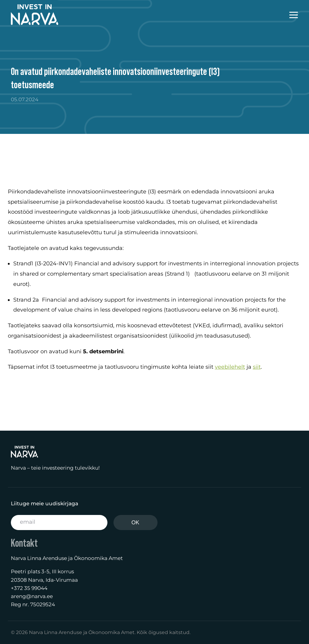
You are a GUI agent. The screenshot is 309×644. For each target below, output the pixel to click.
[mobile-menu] (288, 15)
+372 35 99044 (29, 588)
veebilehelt (230, 367)
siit (257, 367)
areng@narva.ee (32, 596)
